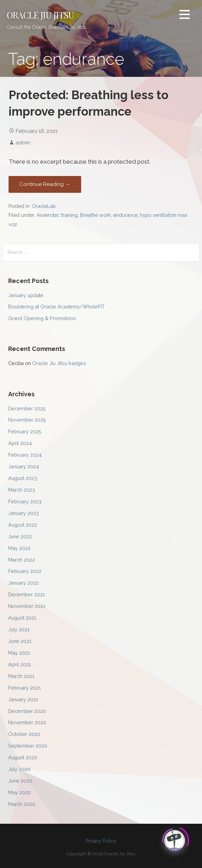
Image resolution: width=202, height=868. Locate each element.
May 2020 (20, 792)
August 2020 (23, 757)
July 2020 (19, 769)
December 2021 (27, 594)
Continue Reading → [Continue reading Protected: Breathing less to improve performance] (45, 184)
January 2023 (23, 513)
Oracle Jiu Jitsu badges (59, 363)
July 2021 (19, 629)
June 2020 (20, 781)
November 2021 (27, 606)
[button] (185, 16)
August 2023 (23, 478)
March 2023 (22, 490)
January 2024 (24, 466)
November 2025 (27, 420)
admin (23, 143)
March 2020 (22, 804)
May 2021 (19, 653)
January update (26, 295)
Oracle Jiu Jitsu (41, 15)
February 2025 (25, 431)
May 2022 (19, 548)
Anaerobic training (57, 215)
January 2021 (23, 699)
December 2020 (27, 711)
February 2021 (24, 688)
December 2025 (27, 408)
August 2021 (22, 618)
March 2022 (22, 560)
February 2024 (25, 455)
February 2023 (25, 501)
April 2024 (20, 443)
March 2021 (21, 676)
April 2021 (20, 664)
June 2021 (20, 641)
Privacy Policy (101, 841)
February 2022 (25, 571)
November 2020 (27, 722)
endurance (125, 215)
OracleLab (44, 206)
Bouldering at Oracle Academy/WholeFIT (56, 307)
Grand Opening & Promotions (42, 318)
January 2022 (23, 583)
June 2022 (20, 536)
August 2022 (23, 525)
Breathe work (96, 215)
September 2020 (28, 746)
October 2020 (24, 734)
